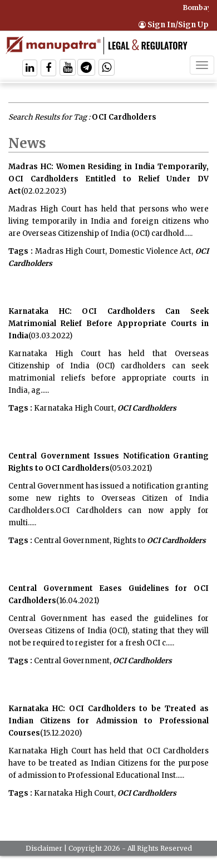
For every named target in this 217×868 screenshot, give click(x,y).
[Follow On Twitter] (68, 69)
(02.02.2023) (44, 191)
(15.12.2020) (61, 733)
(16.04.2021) (78, 601)
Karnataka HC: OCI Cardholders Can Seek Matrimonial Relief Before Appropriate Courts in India (108, 324)
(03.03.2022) (50, 336)
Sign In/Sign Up (174, 25)
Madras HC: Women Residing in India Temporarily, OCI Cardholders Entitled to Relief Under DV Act (108, 179)
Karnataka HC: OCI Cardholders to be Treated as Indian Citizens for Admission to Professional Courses (108, 721)
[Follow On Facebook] (48, 69)
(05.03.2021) (131, 468)
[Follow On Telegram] (86, 69)
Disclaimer (44, 848)
